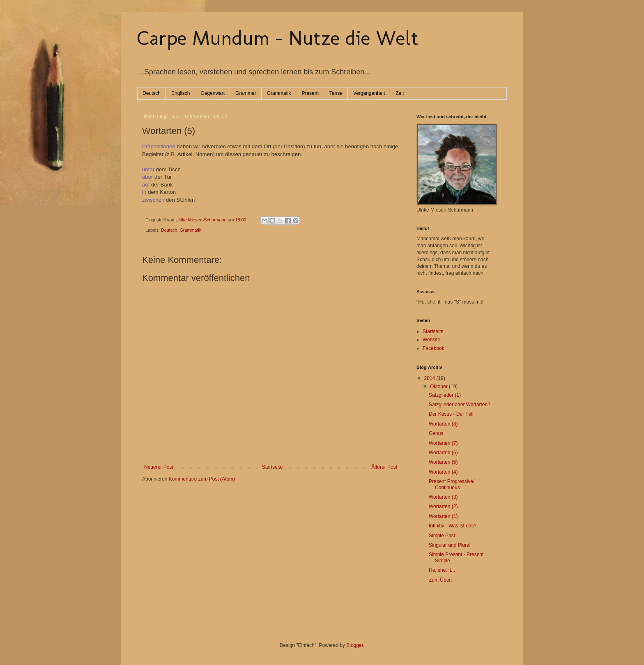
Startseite (273, 467)
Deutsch (152, 93)
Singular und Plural (450, 545)
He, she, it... (442, 570)
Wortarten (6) (443, 453)
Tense (336, 93)
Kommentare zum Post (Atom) (202, 479)
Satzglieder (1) (445, 395)
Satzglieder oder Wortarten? (460, 405)
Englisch (181, 93)
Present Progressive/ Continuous (452, 484)
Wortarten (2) (443, 506)
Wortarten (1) (443, 516)
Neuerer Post (159, 467)
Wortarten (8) (443, 424)
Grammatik (279, 93)
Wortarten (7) (443, 443)
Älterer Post (384, 467)
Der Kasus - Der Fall (451, 414)
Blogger (355, 645)
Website (431, 340)
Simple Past (442, 536)
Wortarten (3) (443, 497)
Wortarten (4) (443, 472)
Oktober (439, 387)
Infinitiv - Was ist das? (453, 526)
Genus (436, 433)
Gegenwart (213, 93)
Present (310, 93)
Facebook (434, 348)
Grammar (246, 93)
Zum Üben (440, 580)
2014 (430, 378)
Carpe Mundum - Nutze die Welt (278, 38)
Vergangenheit (369, 93)
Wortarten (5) (443, 462)
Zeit (400, 93)
